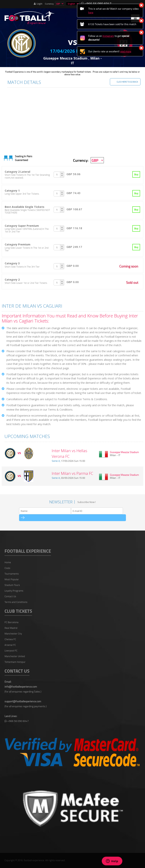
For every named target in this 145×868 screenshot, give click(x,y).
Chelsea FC (10, 639)
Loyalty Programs (14, 591)
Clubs (7, 568)
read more (126, 51)
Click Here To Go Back (127, 82)
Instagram (108, 36)
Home (8, 562)
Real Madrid (11, 628)
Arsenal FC (10, 645)
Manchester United (15, 656)
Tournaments (12, 574)
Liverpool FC (11, 651)
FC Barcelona (12, 622)
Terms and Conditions (16, 602)
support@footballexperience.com (23, 701)
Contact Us (10, 596)
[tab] (72, 175)
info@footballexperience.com (21, 687)
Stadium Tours (12, 585)
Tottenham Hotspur (15, 662)
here (91, 12)
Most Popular (12, 579)
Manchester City (13, 634)
